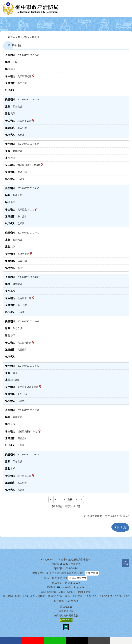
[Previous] (56, 499)
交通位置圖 (92, 573)
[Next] (76, 499)
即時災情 (35, 37)
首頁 (11, 37)
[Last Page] (81, 499)
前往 (70, 499)
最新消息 (23, 37)
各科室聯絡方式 (78, 578)
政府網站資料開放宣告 (66, 616)
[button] (128, 5)
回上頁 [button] (122, 527)
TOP (126, 564)
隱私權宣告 (66, 607)
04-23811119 (59, 578)
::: (6, 37)
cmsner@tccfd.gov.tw (71, 587)
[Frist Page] (51, 499)
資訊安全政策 (66, 611)
